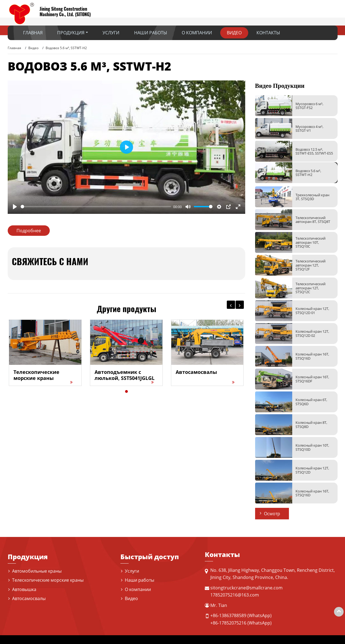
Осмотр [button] (272, 514)
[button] (126, 391)
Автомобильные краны (37, 571)
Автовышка (24, 589)
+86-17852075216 (228, 623)
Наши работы (151, 33)
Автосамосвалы (29, 598)
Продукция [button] (71, 33)
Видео (234, 33)
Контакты (268, 33)
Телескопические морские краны (48, 580)
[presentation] (231, 305)
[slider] (96, 207)
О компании (197, 33)
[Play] (15, 207)
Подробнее (29, 231)
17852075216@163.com (235, 595)
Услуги (111, 33)
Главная (33, 33)
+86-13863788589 (228, 615)
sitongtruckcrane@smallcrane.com (246, 588)
